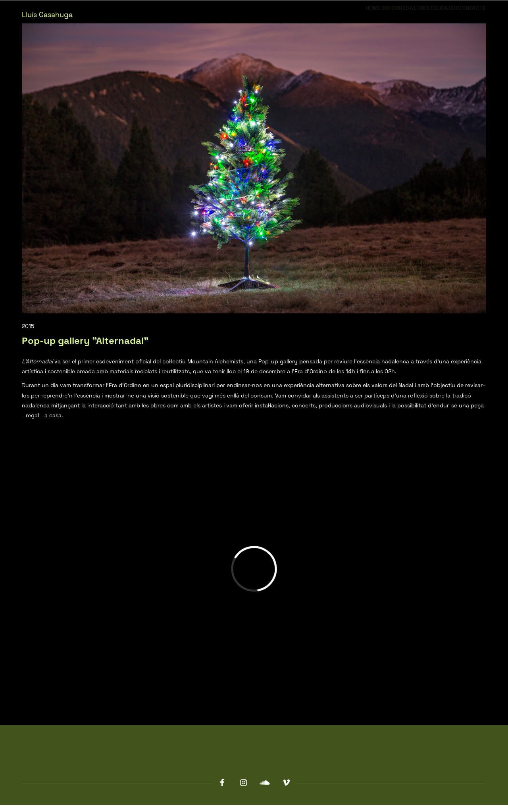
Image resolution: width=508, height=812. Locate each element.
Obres (359, 15)
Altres (390, 15)
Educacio (426, 15)
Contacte (466, 15)
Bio (334, 15)
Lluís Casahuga (47, 14)
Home (311, 15)
